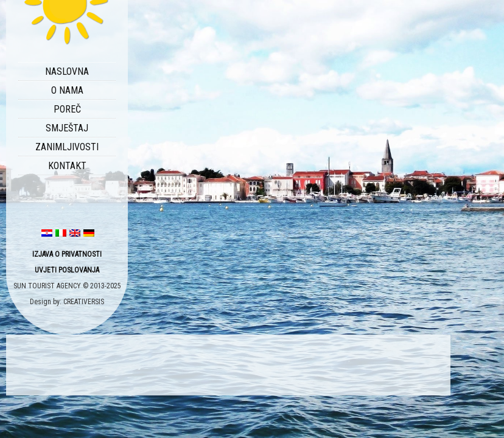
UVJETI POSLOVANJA (67, 270)
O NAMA (67, 90)
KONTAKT (67, 166)
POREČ (67, 109)
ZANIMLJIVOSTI (67, 147)
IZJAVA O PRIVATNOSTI (67, 254)
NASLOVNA (67, 71)
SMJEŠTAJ (67, 128)
